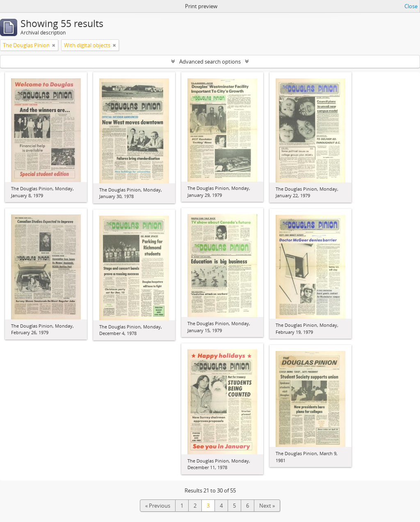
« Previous (158, 506)
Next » (267, 506)
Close (411, 6)
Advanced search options (210, 62)
